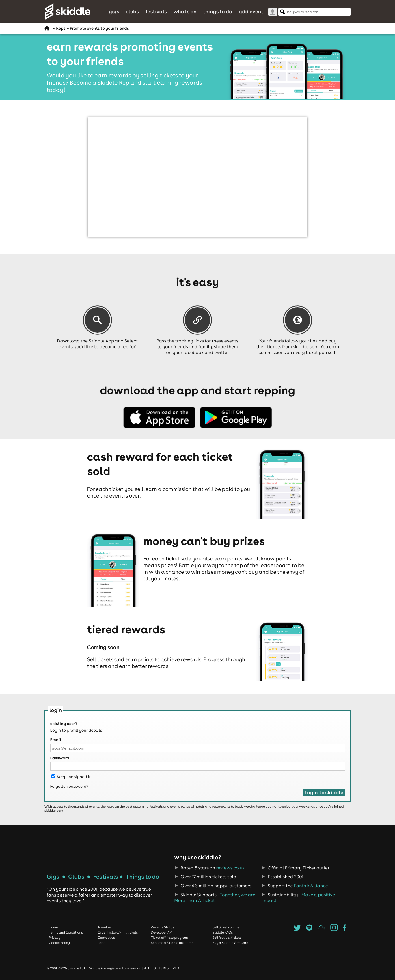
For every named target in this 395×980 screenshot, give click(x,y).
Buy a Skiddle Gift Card (231, 943)
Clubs (132, 11)
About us (105, 927)
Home (53, 927)
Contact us (106, 938)
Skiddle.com (68, 12)
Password (60, 758)
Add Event (251, 11)
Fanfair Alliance (311, 886)
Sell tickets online (226, 927)
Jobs (101, 943)
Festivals (156, 11)
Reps (61, 28)
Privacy (55, 938)
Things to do (218, 11)
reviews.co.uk (230, 868)
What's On (185, 11)
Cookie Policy (59, 943)
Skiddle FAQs (223, 932)
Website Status (162, 927)
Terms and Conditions (66, 932)
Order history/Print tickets (118, 932)
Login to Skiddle (324, 792)
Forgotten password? (69, 787)
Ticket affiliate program (169, 938)
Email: (56, 740)
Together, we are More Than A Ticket (215, 898)
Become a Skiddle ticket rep (172, 943)
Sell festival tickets (227, 938)
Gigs (114, 11)
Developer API (162, 932)
